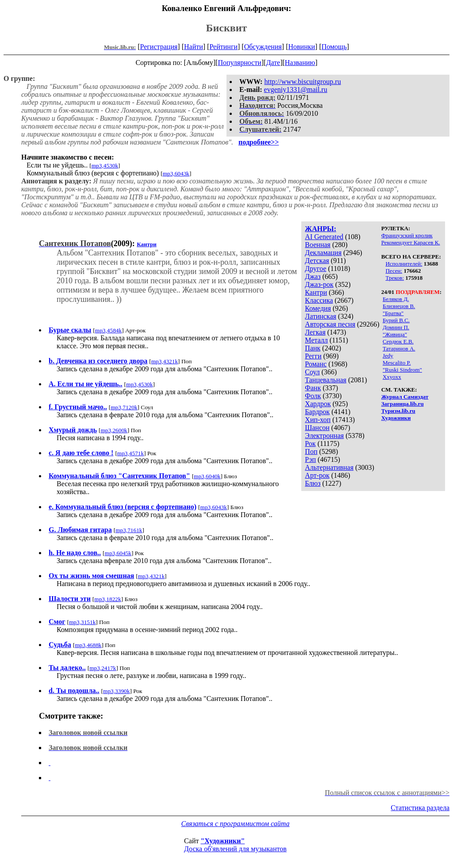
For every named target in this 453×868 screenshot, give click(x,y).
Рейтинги (223, 47)
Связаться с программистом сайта (236, 824)
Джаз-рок (319, 284)
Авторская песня (330, 324)
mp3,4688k (88, 645)
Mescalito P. (397, 363)
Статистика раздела (420, 808)
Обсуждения (263, 47)
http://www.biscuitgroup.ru (302, 82)
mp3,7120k (124, 407)
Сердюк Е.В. (398, 341)
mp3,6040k (207, 476)
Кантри (316, 292)
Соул (312, 372)
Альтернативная (329, 467)
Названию (300, 63)
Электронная (324, 436)
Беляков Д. (396, 299)
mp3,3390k (116, 691)
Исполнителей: (404, 264)
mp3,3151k (82, 622)
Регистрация (159, 47)
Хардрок (318, 404)
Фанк (313, 388)
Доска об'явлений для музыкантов (235, 849)
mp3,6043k (176, 173)
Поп (311, 451)
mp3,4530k (105, 166)
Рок (310, 444)
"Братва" (393, 313)
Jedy (388, 356)
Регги (313, 356)
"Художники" (223, 841)
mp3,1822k (107, 599)
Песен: (394, 271)
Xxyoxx (392, 377)
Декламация (323, 253)
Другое (315, 268)
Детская (317, 261)
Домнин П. (396, 327)
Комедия (318, 308)
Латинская (321, 316)
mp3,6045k (118, 553)
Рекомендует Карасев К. (411, 242)
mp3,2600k (114, 430)
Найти (194, 47)
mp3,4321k (165, 361)
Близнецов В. (399, 306)
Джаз (313, 276)
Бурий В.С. (396, 320)
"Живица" (395, 334)
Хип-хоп (318, 420)
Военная (318, 245)
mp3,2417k (103, 668)
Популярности (239, 63)
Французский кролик (407, 235)
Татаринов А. (399, 348)
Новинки (301, 47)
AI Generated (324, 237)
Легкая (315, 332)
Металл (316, 340)
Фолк (313, 396)
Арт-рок (317, 475)
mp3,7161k (129, 530)
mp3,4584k (108, 330)
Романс (316, 364)
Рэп (310, 459)
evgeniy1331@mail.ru (296, 89)
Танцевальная (326, 380)
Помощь (334, 47)
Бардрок (317, 412)
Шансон (317, 428)
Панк (313, 348)
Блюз (313, 483)
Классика (319, 300)
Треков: (395, 278)
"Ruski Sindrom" (402, 370)
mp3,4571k (131, 453)
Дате (273, 63)
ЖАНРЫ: (321, 229)
